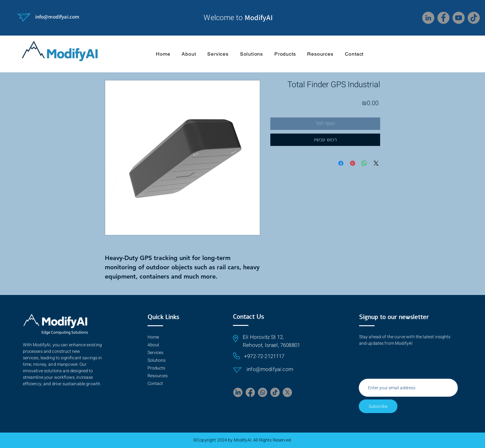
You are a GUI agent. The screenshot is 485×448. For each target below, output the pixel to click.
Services (155, 353)
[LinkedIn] (428, 18)
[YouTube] (459, 18)
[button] (320, 54)
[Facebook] (443, 18)
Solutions (157, 360)
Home (153, 337)
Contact (155, 384)
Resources (158, 376)
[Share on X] (376, 163)
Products (156, 368)
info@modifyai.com (57, 17)
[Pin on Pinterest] (353, 163)
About (153, 345)
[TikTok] (474, 18)
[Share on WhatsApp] (364, 163)
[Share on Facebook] (341, 163)
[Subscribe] (378, 406)
